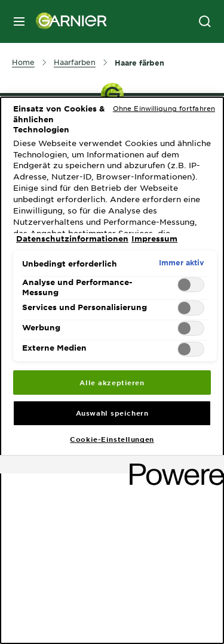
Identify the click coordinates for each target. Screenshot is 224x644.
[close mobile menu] (19, 21)
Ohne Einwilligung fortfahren (164, 108)
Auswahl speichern (112, 413)
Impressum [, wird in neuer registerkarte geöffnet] (154, 239)
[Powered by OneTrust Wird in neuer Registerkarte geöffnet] (173, 466)
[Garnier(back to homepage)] (67, 21)
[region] (112, 370)
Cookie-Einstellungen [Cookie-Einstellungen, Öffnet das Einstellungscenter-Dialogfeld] (112, 439)
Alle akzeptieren (112, 382)
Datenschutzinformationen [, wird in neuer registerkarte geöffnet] (72, 239)
